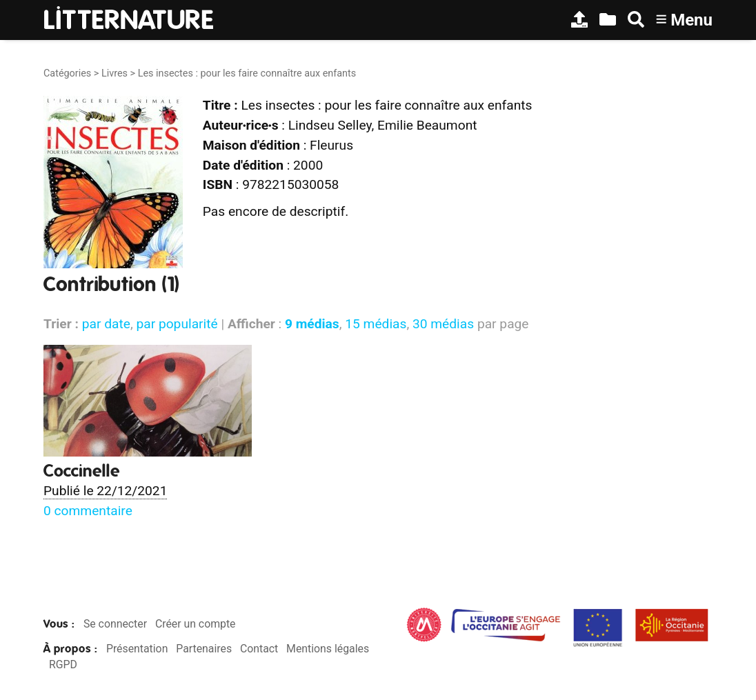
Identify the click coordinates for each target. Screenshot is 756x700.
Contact (259, 649)
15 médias (376, 324)
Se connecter (115, 624)
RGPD (63, 664)
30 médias (443, 324)
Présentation (137, 649)
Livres (115, 73)
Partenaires (204, 649)
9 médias (312, 324)
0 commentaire (88, 511)
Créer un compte (196, 624)
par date (106, 324)
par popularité (177, 324)
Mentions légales (328, 649)
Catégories (67, 73)
